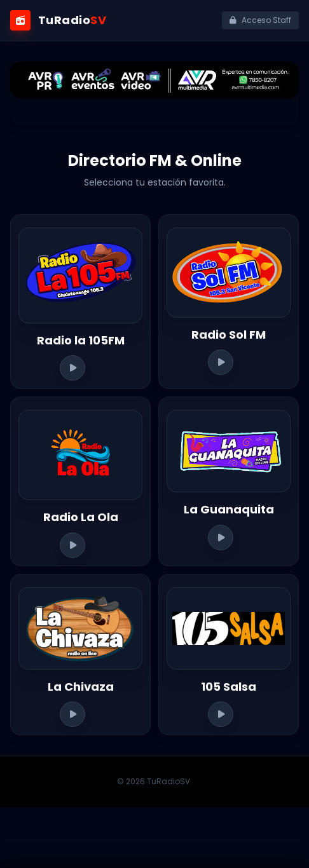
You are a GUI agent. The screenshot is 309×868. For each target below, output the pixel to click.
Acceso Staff (260, 20)
